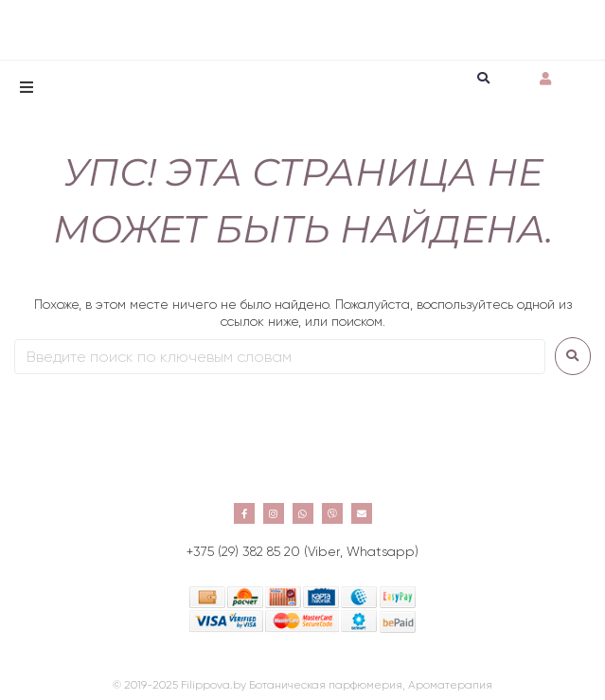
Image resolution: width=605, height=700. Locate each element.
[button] (27, 87)
